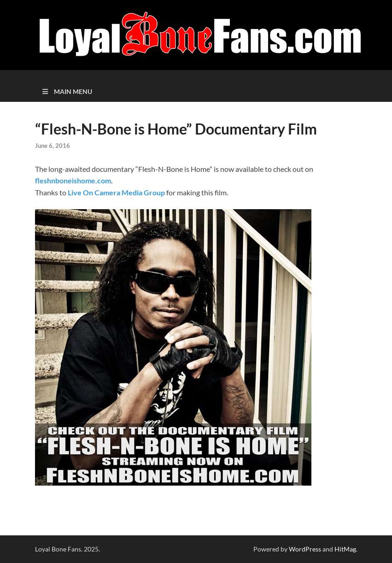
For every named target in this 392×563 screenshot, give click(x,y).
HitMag (345, 549)
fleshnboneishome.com (73, 180)
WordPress (305, 549)
